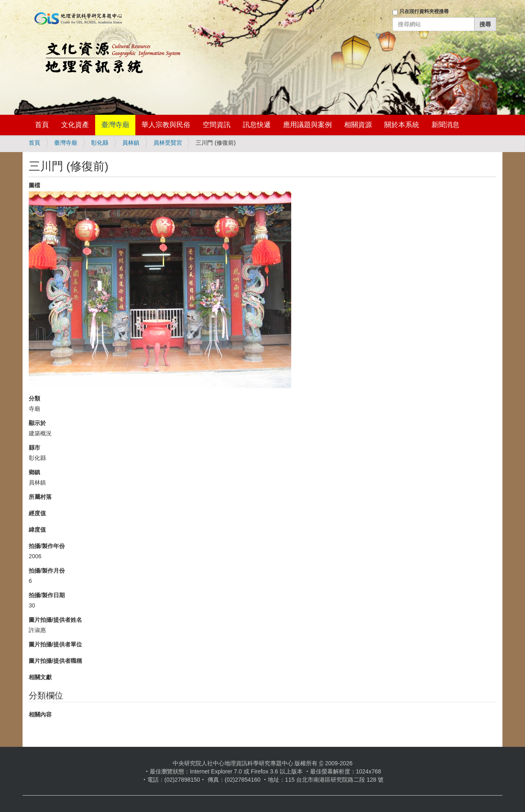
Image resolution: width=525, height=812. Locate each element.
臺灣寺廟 (115, 125)
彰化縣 (100, 143)
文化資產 (75, 125)
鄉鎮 (34, 472)
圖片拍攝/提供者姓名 (55, 620)
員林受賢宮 (168, 143)
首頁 (42, 125)
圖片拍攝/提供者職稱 (55, 661)
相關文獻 (40, 677)
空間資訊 (217, 125)
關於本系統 (402, 125)
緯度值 (37, 530)
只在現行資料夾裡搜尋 (424, 11)
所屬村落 (40, 497)
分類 (34, 398)
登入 (381, 36)
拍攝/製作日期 (47, 595)
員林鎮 (131, 143)
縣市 (34, 448)
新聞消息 (445, 125)
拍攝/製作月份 (47, 571)
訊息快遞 (257, 125)
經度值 (37, 513)
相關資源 (358, 125)
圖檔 (34, 185)
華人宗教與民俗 (166, 125)
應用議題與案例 (307, 125)
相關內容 (40, 714)
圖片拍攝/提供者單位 (55, 644)
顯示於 (37, 423)
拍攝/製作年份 (47, 546)
